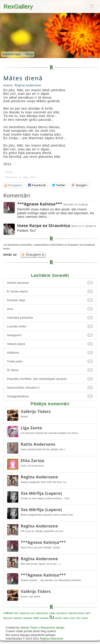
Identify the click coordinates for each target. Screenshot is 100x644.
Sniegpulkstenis (50, 396)
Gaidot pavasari (50, 283)
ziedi (36, 618)
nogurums (25, 613)
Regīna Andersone (51, 639)
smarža (44, 618)
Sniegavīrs (50, 335)
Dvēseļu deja (50, 300)
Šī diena (50, 370)
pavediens (62, 613)
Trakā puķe (50, 361)
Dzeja (29, 54)
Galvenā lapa (11, 54)
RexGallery (18, 6)
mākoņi (8, 613)
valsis (66, 618)
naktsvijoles (42, 613)
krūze (73, 618)
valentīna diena (76, 613)
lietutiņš (18, 618)
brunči (58, 618)
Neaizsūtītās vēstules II (50, 388)
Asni (50, 309)
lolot (16, 613)
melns (85, 618)
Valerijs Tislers (29, 628)
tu (52, 617)
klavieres (8, 618)
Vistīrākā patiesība (50, 318)
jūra (33, 613)
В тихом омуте (50, 291)
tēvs (79, 618)
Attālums (50, 353)
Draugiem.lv (33, 255)
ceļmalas (28, 618)
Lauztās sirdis (50, 326)
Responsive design (52, 628)
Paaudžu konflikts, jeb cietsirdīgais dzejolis (50, 379)
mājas (52, 613)
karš (88, 613)
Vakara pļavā (50, 344)
